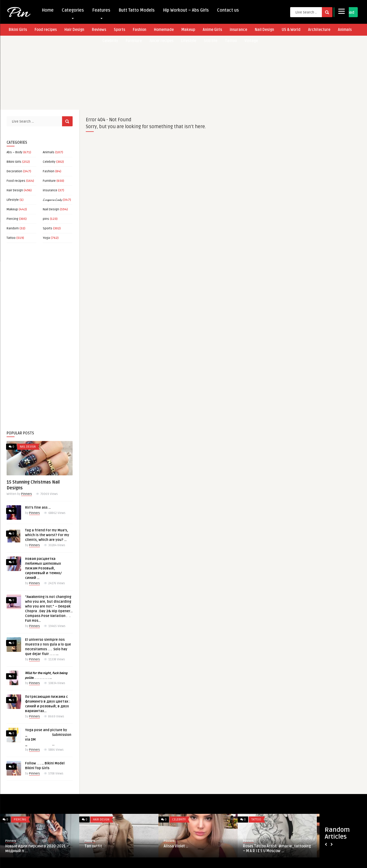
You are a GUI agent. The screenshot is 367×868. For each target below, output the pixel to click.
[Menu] (342, 11)
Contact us (228, 10)
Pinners (27, 494)
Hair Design (74, 30)
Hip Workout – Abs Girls (186, 10)
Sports (119, 30)
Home (48, 10)
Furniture (49, 181)
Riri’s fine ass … (38, 508)
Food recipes (46, 30)
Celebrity (49, 162)
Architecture (319, 30)
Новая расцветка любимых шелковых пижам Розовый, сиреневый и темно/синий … (43, 568)
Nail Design (264, 30)
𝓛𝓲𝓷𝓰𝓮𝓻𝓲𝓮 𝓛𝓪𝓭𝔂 (52, 200)
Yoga (46, 238)
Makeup (188, 30)
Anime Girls (212, 30)
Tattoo (11, 238)
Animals (345, 30)
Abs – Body (15, 152)
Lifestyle (13, 200)
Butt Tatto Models (137, 10)
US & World (291, 30)
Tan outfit (93, 846)
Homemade (164, 30)
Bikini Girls (18, 30)
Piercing (12, 219)
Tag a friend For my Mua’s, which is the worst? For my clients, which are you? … (47, 535)
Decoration (14, 171)
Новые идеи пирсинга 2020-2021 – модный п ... (37, 849)
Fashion (140, 30)
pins (46, 219)
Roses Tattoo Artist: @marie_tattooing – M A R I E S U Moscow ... (277, 849)
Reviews (99, 30)
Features (101, 11)
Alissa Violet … (176, 846)
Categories (73, 11)
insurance (238, 30)
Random (13, 228)
